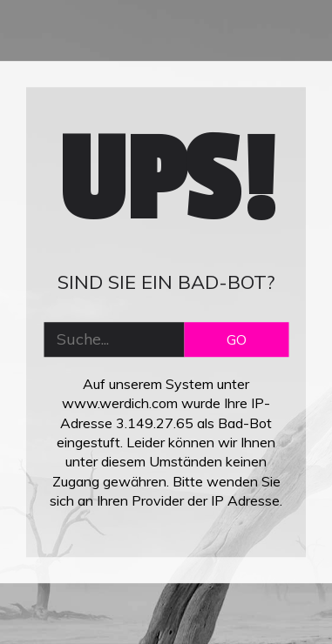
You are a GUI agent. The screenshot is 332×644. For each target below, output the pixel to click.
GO (237, 339)
